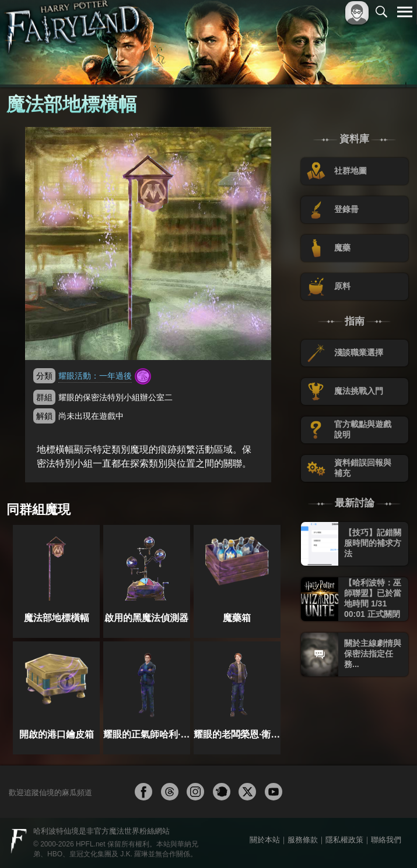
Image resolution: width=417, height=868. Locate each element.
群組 (44, 397)
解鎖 (44, 416)
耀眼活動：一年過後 (95, 376)
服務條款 (303, 840)
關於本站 (265, 840)
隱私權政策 (344, 840)
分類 (44, 376)
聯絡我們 (386, 840)
